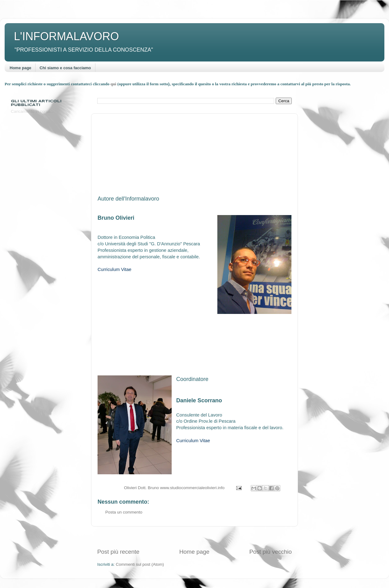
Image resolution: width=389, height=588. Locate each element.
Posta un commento (124, 512)
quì (114, 84)
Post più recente (118, 552)
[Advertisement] (194, 537)
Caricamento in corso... (32, 111)
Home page (20, 68)
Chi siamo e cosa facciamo (65, 68)
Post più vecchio (270, 552)
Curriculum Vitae (114, 269)
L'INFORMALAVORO (66, 36)
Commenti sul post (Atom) (140, 564)
